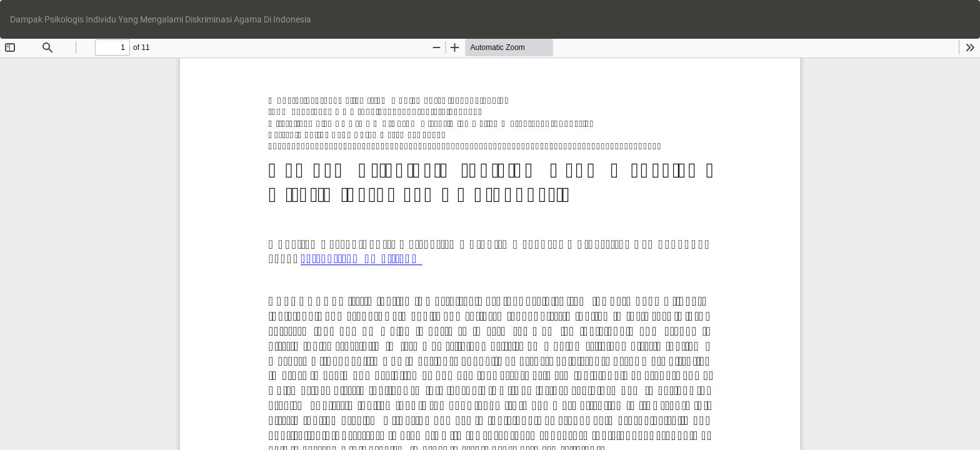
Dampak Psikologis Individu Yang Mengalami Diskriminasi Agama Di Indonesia (161, 19)
